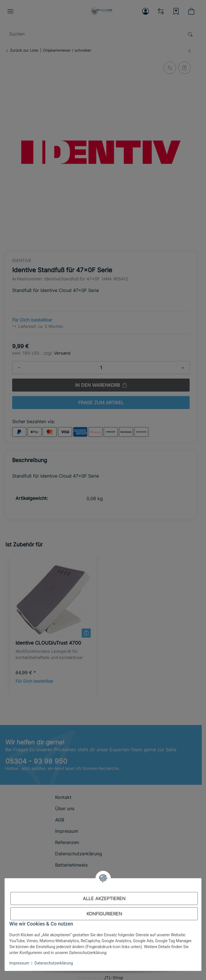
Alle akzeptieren (104, 898)
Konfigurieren (104, 914)
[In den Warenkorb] (191, 965)
